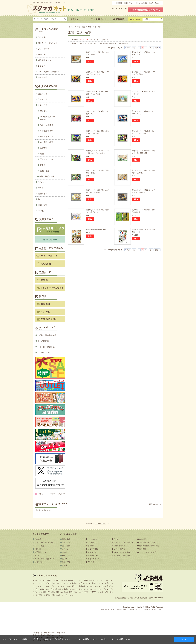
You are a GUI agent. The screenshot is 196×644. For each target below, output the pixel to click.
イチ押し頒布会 (119, 549)
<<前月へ (53, 494)
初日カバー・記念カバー (48, 43)
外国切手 (42, 54)
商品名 (90, 43)
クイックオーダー (94, 559)
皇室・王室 (45, 171)
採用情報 (143, 549)
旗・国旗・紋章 (47, 142)
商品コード (83, 43)
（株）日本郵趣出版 (46, 347)
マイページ (92, 552)
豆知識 (116, 539)
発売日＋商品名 (123, 43)
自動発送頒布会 (119, 546)
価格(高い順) (113, 43)
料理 (42, 154)
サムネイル (97, 40)
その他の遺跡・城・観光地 (48, 118)
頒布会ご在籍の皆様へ (122, 552)
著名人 (43, 165)
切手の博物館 (43, 341)
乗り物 (41, 199)
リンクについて (44, 352)
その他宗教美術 (47, 131)
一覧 (91, 40)
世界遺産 (44, 111)
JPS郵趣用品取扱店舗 (122, 556)
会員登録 (91, 546)
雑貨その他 (43, 77)
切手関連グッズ (45, 60)
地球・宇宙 (43, 205)
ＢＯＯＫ (42, 66)
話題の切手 (43, 94)
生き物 (41, 188)
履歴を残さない (155, 504)
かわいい (42, 182)
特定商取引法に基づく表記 (149, 546)
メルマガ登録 (142, 3)
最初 (129, 48)
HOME (119, 3)
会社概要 (143, 539)
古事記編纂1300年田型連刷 (96, 229)
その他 (41, 211)
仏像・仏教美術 (47, 125)
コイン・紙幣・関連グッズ (49, 72)
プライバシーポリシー (147, 543)
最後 (156, 48)
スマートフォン (101, 524)
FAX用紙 (91, 562)
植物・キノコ (44, 194)
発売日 (96, 43)
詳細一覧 (105, 40)
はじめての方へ (94, 539)
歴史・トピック (47, 159)
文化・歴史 (43, 105)
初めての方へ (130, 3)
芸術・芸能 (43, 99)
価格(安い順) (104, 43)
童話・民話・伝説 (47, 176)
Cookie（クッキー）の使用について (115, 639)
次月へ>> (62, 494)
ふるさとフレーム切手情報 (123, 543)
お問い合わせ (155, 3)
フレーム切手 (44, 49)
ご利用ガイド (93, 543)
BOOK (37, 556)
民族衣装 (44, 148)
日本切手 (42, 37)
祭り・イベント (47, 137)
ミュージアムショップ (147, 552)
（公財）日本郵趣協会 (47, 335)
